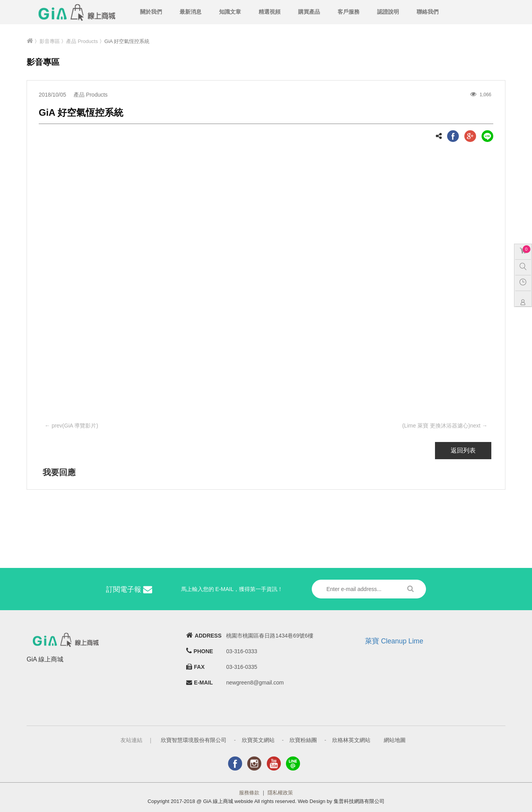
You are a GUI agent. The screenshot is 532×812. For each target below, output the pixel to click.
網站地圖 (395, 740)
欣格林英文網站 (351, 740)
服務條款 (249, 793)
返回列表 (463, 450)
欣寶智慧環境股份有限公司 (194, 740)
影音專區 (50, 41)
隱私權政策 (280, 793)
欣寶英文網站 (258, 740)
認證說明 (388, 12)
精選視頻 (270, 12)
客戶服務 (349, 12)
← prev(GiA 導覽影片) (71, 426)
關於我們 (151, 12)
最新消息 (191, 12)
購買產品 (309, 12)
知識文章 (230, 12)
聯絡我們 (428, 12)
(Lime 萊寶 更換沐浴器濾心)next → (445, 426)
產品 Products (82, 41)
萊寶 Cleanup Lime (394, 641)
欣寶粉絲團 (303, 740)
